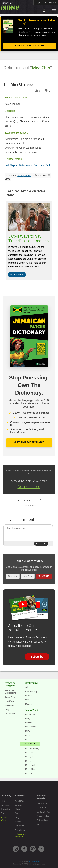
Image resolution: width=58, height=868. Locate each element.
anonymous (24, 175)
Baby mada (26, 165)
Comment (41, 544)
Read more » (17, 275)
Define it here (29, 487)
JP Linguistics (34, 862)
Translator (5, 809)
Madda (28, 704)
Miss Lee (29, 753)
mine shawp (31, 727)
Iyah (27, 700)
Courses (19, 805)
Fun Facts (19, 826)
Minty (28, 731)
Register (53, 3)
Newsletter (20, 830)
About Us (41, 808)
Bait (48, 165)
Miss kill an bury (32, 748)
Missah (28, 773)
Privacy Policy (43, 816)
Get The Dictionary (29, 443)
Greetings (9, 705)
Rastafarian (10, 714)
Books (4, 813)
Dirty (7, 709)
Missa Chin (30, 769)
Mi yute (28, 696)
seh (27, 687)
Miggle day (30, 714)
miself (28, 735)
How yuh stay (31, 691)
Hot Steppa (11, 165)
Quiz (17, 813)
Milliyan (29, 723)
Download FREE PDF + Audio (29, 46)
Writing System (44, 812)
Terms (40, 824)
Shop (17, 809)
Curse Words (11, 697)
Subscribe (44, 576)
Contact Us (42, 804)
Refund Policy (43, 820)
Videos (18, 822)
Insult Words (11, 701)
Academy (19, 801)
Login (38, 3)
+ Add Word (4, 819)
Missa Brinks (31, 765)
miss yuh (29, 757)
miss (27, 739)
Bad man (39, 165)
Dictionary (6, 805)
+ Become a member (20, 835)
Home (4, 801)
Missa (28, 761)
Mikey (28, 718)
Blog (17, 817)
